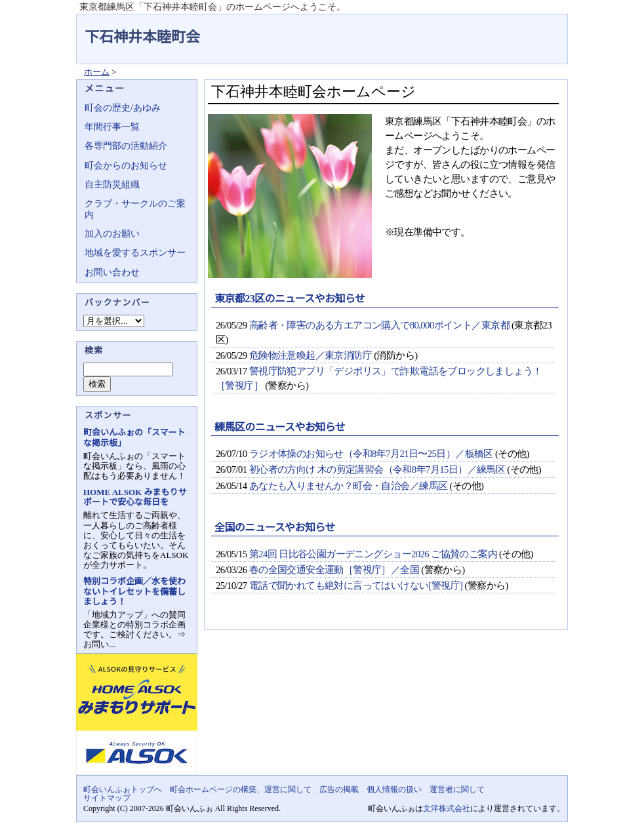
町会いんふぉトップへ (123, 789)
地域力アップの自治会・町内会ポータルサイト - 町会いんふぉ (519, 29)
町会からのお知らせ (126, 166)
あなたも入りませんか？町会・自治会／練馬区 (349, 486)
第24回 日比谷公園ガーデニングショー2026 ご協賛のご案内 (373, 554)
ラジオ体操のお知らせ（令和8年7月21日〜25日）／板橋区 (371, 454)
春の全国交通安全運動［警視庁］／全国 (334, 570)
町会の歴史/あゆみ (123, 108)
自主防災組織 (112, 185)
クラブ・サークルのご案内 (135, 209)
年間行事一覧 (112, 127)
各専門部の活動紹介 (126, 146)
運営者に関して (457, 789)
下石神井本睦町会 (142, 37)
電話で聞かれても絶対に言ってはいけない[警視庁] (356, 586)
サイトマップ (107, 798)
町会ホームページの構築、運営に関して (241, 789)
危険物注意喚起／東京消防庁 (311, 355)
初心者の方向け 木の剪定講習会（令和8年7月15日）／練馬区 (377, 469)
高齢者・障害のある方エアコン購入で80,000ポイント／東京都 (379, 325)
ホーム (97, 72)
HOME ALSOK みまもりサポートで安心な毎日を (135, 497)
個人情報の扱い (394, 789)
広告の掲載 (339, 789)
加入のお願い (112, 234)
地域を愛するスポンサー (135, 253)
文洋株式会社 (447, 808)
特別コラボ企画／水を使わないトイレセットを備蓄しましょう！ (134, 591)
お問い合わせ (112, 272)
